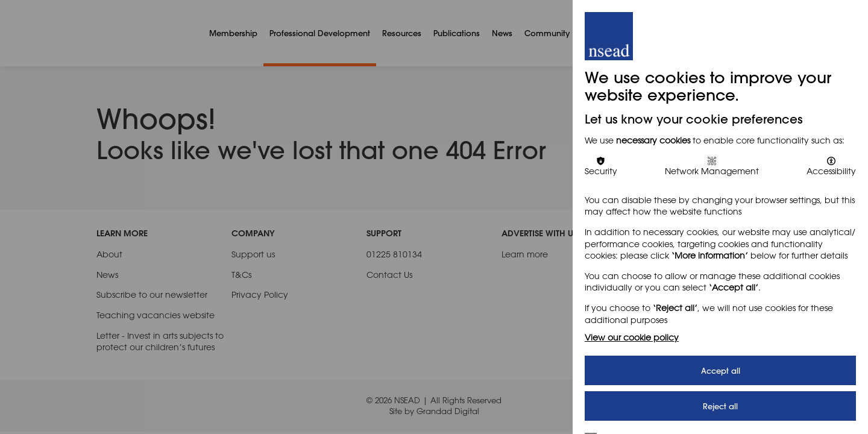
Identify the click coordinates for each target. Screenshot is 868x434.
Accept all (721, 370)
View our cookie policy (632, 337)
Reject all (720, 406)
